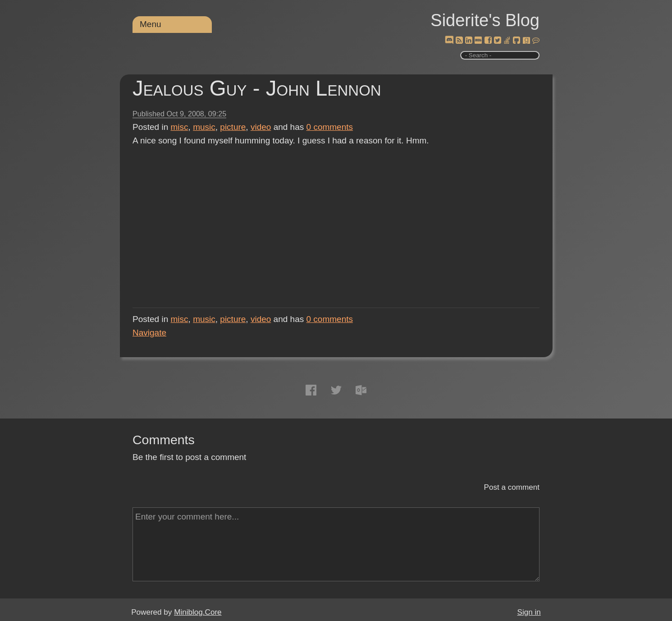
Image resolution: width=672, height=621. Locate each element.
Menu (151, 24)
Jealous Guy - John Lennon (257, 88)
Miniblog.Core (198, 612)
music (204, 127)
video (261, 127)
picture (233, 127)
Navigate (149, 333)
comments (330, 127)
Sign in (529, 612)
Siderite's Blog (485, 20)
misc (180, 127)
